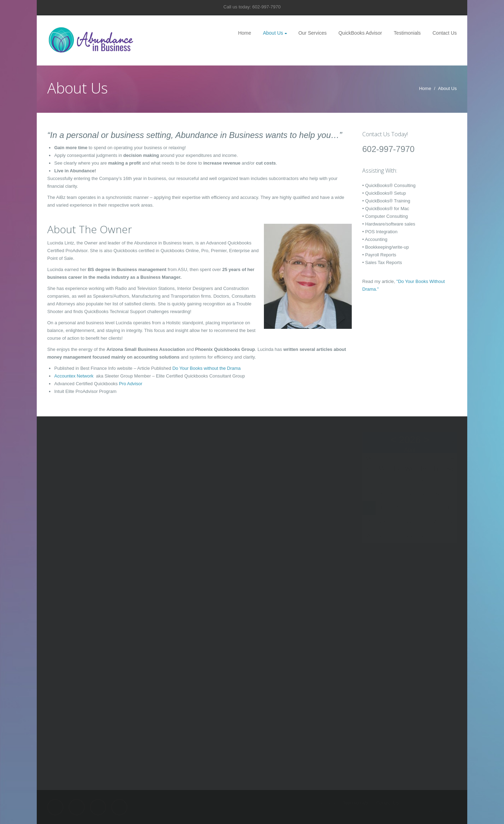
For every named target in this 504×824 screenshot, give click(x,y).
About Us (273, 33)
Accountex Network (75, 376)
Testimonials (407, 33)
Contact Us (445, 33)
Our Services (312, 33)
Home (244, 33)
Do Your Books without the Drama (206, 368)
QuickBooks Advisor (360, 33)
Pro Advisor (131, 384)
